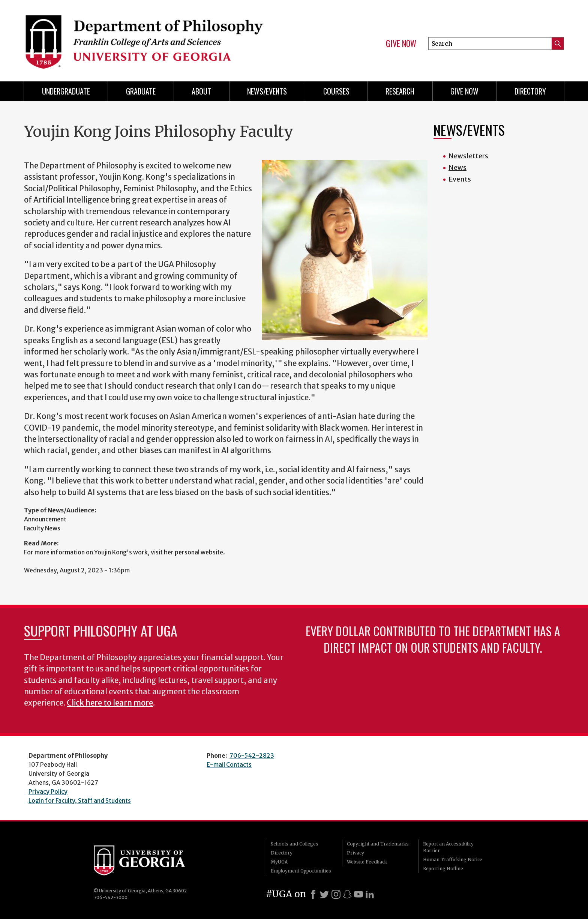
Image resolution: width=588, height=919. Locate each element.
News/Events (267, 91)
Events (460, 179)
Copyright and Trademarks (378, 844)
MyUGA (279, 862)
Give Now (401, 44)
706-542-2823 (252, 755)
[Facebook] (313, 894)
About (201, 91)
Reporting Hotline (443, 869)
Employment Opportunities (301, 871)
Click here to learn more (110, 703)
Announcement (45, 519)
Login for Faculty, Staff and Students (80, 800)
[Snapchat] (347, 894)
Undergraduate (66, 91)
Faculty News (42, 528)
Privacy (355, 853)
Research (400, 91)
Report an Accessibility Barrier (448, 847)
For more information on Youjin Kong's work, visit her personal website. (124, 552)
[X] (324, 894)
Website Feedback (367, 862)
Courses (336, 91)
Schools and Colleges (295, 844)
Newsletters (468, 156)
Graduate (141, 91)
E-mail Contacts (229, 764)
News (457, 167)
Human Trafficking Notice (453, 860)
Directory (530, 91)
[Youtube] (358, 894)
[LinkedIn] (370, 894)
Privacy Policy (48, 791)
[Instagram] (336, 894)
